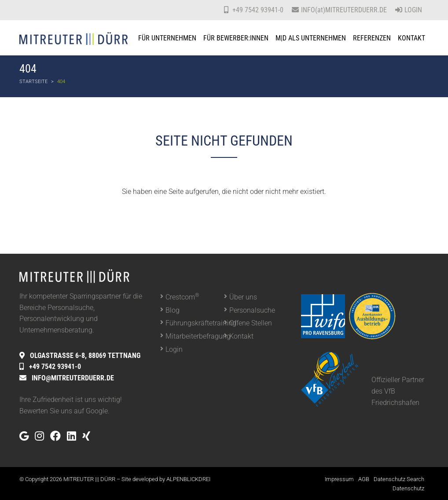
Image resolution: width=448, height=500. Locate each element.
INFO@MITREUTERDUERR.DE (73, 378)
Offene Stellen (251, 323)
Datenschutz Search (399, 479)
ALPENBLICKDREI (188, 479)
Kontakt (241, 336)
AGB (364, 479)
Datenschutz (408, 488)
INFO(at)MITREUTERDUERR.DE (344, 10)
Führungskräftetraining (195, 323)
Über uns (243, 297)
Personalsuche (252, 310)
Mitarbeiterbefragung (195, 336)
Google (97, 411)
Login (409, 10)
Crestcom (182, 297)
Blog (173, 310)
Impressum (339, 479)
